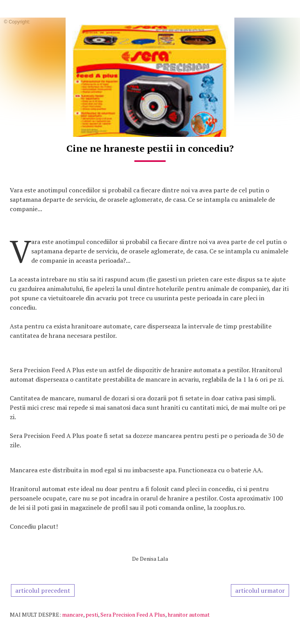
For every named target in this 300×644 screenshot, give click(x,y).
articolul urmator (260, 590)
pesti (92, 614)
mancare (73, 614)
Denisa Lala (154, 559)
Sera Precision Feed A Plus (133, 614)
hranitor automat (189, 614)
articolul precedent (43, 590)
